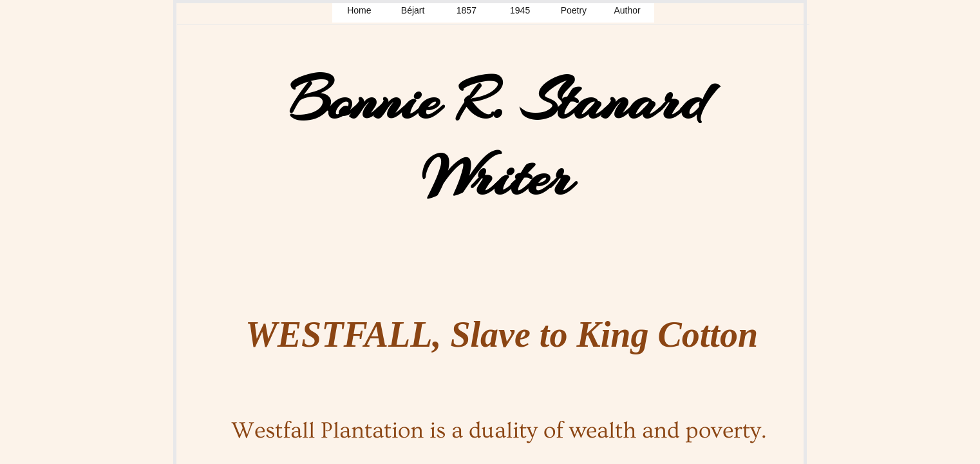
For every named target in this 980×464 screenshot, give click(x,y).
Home (359, 10)
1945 (520, 10)
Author (627, 10)
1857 (466, 10)
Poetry (574, 10)
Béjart (413, 10)
